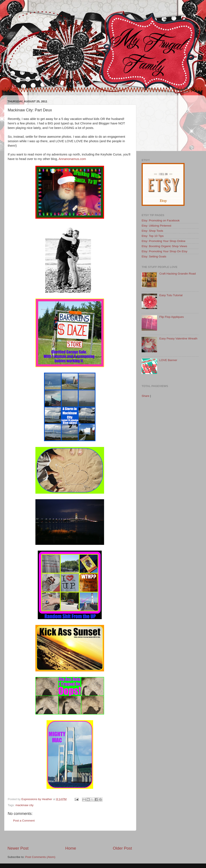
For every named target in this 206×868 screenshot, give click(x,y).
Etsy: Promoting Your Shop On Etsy (164, 251)
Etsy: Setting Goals (154, 256)
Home (71, 848)
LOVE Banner (168, 360)
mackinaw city (24, 805)
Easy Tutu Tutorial (171, 295)
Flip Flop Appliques (171, 317)
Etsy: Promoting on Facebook (161, 220)
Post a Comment (24, 821)
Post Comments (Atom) (40, 857)
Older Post (122, 848)
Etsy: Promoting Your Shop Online (164, 241)
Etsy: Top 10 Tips (153, 236)
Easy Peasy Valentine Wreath (178, 338)
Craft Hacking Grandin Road (177, 274)
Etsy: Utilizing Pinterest (156, 226)
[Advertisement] (70, 838)
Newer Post (18, 848)
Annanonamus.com (72, 159)
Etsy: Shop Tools (152, 231)
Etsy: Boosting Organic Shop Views (164, 246)
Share (145, 396)
